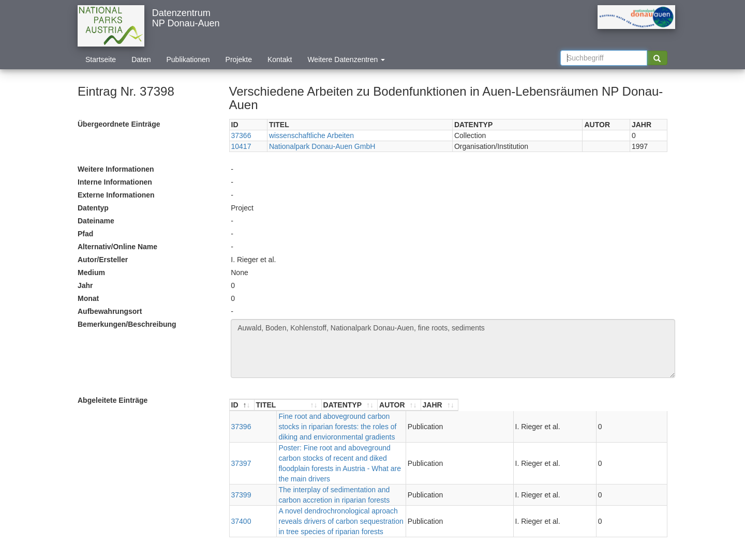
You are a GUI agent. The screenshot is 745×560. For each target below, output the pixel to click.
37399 (241, 464)
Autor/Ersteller (103, 260)
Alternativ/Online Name (117, 247)
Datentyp (93, 208)
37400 (241, 485)
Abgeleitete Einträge (113, 400)
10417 (241, 146)
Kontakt (280, 59)
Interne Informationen (115, 182)
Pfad (85, 234)
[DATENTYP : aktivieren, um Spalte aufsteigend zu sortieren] (555, 405)
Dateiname (96, 221)
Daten (141, 59)
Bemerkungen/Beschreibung (127, 324)
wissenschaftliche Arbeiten (311, 135)
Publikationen (188, 59)
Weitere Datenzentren (346, 59)
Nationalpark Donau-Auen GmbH (322, 146)
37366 (241, 135)
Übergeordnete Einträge (119, 124)
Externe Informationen (116, 195)
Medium (91, 273)
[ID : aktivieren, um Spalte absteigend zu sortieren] (242, 405)
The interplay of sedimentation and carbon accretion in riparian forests (368, 464)
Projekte (239, 59)
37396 (241, 421)
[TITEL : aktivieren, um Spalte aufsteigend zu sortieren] (391, 405)
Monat (88, 298)
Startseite (101, 59)
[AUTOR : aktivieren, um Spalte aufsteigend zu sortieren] (607, 405)
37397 (241, 443)
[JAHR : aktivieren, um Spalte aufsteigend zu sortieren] (648, 405)
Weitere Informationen (116, 169)
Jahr (85, 285)
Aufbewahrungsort (110, 311)
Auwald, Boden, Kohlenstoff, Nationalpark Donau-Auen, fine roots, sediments (453, 349)
